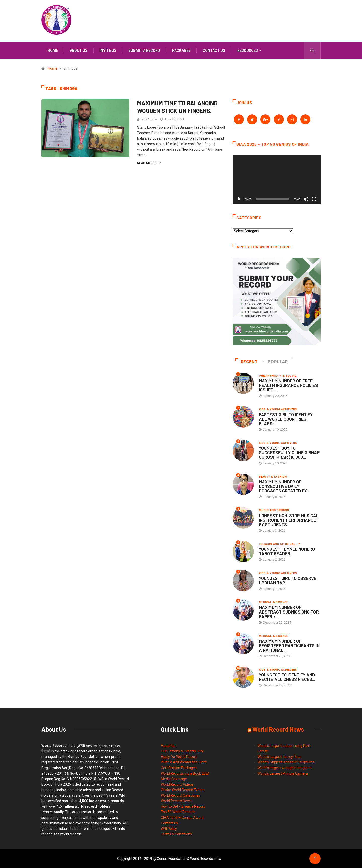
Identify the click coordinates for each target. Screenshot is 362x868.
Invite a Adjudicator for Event (184, 762)
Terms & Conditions (176, 834)
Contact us (214, 50)
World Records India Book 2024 (185, 773)
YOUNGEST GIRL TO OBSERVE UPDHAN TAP (288, 580)
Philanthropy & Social (278, 376)
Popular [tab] (276, 362)
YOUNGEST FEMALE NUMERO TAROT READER (287, 551)
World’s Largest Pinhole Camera (283, 773)
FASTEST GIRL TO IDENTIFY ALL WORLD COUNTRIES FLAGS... (286, 419)
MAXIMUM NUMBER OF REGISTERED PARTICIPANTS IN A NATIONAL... (289, 645)
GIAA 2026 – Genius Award (182, 818)
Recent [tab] (246, 362)
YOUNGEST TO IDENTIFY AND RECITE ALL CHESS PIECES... (287, 677)
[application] (277, 180)
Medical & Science (274, 602)
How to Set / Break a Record (183, 806)
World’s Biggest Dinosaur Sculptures (286, 762)
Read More (149, 163)
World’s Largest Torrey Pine (279, 757)
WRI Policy (169, 829)
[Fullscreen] (314, 199)
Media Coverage (174, 779)
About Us (168, 746)
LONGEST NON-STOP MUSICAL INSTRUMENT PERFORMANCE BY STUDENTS (289, 520)
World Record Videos (177, 784)
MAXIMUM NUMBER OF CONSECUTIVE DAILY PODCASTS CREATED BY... (284, 486)
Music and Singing (274, 510)
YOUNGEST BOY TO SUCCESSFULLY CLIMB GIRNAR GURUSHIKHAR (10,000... (289, 452)
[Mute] (306, 199)
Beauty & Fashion (273, 477)
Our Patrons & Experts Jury (182, 751)
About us (79, 50)
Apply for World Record (179, 757)
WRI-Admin (149, 119)
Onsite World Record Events (183, 790)
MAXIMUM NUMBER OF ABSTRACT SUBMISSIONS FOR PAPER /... (289, 612)
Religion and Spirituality (279, 544)
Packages (181, 50)
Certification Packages (179, 768)
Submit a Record (144, 50)
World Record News (176, 801)
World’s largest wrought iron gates (285, 768)
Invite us (108, 50)
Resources (248, 50)
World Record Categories (180, 795)
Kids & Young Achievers (278, 409)
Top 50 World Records (178, 812)
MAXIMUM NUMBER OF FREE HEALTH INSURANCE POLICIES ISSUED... (288, 385)
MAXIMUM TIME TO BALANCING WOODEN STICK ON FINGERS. (177, 107)
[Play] (239, 199)
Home (53, 50)
